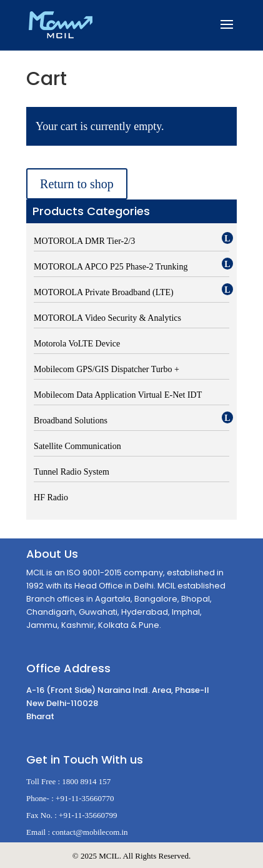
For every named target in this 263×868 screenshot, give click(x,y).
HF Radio (51, 497)
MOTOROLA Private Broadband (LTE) (104, 292)
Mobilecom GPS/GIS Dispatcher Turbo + (107, 369)
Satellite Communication (77, 446)
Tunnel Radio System (72, 472)
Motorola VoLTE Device (77, 344)
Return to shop (77, 184)
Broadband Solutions (71, 421)
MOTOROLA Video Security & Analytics (107, 318)
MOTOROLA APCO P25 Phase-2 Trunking (111, 267)
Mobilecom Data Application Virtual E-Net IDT (118, 395)
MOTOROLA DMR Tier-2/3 (84, 241)
